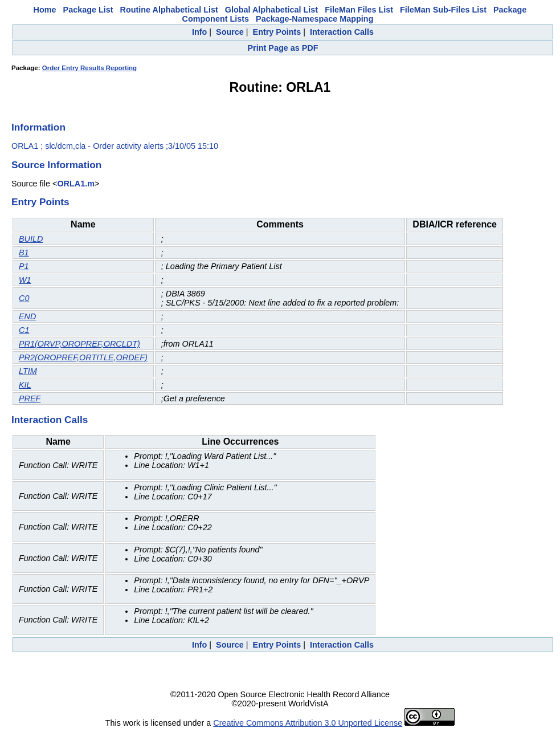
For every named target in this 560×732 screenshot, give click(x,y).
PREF (30, 398)
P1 (24, 266)
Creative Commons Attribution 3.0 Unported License (308, 723)
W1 (25, 280)
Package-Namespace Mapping (314, 19)
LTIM (28, 371)
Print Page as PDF (283, 48)
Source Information (56, 165)
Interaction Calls (342, 32)
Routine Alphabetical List (169, 10)
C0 (24, 298)
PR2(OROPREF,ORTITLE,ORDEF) (83, 357)
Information (38, 127)
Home (45, 10)
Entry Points (277, 32)
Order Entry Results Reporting (89, 68)
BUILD (31, 239)
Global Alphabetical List (271, 10)
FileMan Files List (359, 10)
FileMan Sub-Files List (443, 10)
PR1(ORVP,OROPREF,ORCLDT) (79, 344)
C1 (24, 330)
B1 (24, 253)
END (27, 316)
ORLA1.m (76, 184)
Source (230, 32)
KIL (25, 385)
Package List (88, 10)
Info (199, 32)
